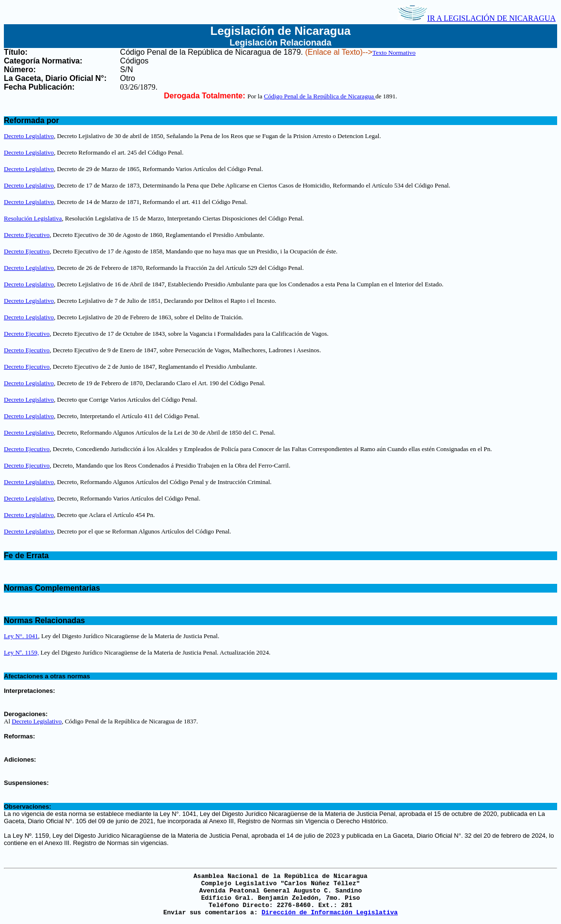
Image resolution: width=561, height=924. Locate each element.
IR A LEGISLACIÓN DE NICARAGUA (477, 18)
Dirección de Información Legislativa (329, 913)
